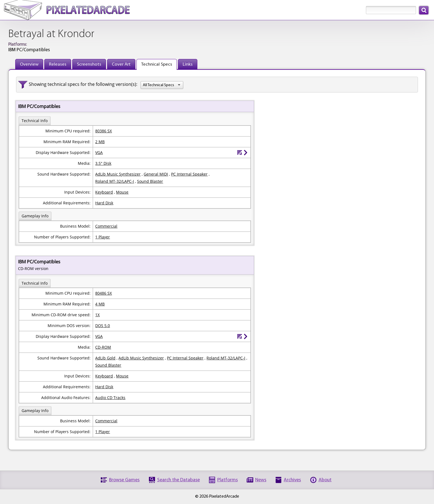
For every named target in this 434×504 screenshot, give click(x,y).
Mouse (122, 192)
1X (97, 315)
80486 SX (104, 293)
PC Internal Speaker (189, 174)
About (325, 480)
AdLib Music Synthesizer (118, 174)
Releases (58, 64)
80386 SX (104, 131)
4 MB (100, 304)
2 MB (100, 142)
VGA (99, 152)
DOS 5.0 (103, 326)
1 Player (103, 237)
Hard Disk (104, 203)
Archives (292, 480)
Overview (29, 64)
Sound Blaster (150, 181)
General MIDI (156, 174)
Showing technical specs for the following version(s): (83, 84)
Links (188, 64)
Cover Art (121, 64)
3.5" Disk (103, 163)
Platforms (228, 480)
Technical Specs (157, 64)
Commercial (106, 226)
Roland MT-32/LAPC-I (115, 181)
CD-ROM (103, 347)
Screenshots (89, 64)
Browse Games (124, 480)
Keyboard (104, 192)
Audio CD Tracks (110, 398)
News (261, 480)
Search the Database (179, 480)
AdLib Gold (105, 358)
